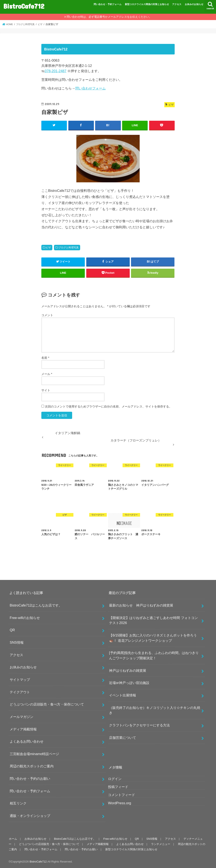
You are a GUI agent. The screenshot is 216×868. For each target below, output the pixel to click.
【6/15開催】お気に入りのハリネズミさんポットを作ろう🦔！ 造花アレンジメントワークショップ (153, 638)
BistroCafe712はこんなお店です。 (36, 605)
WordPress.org (120, 803)
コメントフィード (121, 795)
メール (47, 374)
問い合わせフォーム (90, 88)
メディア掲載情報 (23, 729)
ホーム (13, 839)
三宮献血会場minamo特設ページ (34, 754)
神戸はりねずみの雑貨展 (128, 670)
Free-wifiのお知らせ (25, 617)
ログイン (115, 779)
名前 (45, 358)
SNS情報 (17, 642)
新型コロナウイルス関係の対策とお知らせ (147, 4)
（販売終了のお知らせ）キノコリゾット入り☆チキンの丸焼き (155, 710)
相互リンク (18, 803)
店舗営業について (123, 737)
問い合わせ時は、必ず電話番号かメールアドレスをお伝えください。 (109, 17)
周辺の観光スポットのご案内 (32, 766)
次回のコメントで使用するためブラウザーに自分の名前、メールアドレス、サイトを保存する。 (108, 406)
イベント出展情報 (123, 695)
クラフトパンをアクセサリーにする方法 (139, 725)
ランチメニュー (159, 844)
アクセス (177, 4)
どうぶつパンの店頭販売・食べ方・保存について (47, 704)
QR (12, 630)
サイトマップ (20, 679)
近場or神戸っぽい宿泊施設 (129, 683)
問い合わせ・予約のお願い (30, 779)
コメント (47, 315)
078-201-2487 (56, 71)
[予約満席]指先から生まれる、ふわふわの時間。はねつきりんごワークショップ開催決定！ (154, 655)
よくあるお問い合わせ (27, 741)
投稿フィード (118, 787)
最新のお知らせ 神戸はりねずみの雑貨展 (141, 605)
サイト (46, 390)
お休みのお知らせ (194, 4)
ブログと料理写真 (69, 247)
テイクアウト (20, 692)
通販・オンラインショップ (30, 816)
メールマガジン (22, 716)
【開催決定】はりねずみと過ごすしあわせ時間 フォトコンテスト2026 (153, 620)
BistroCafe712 (24, 6)
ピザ (48, 247)
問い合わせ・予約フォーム (108, 4)
